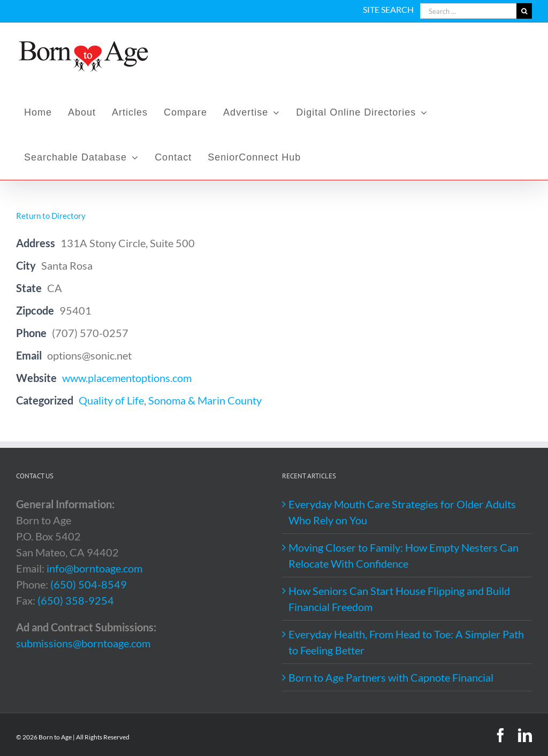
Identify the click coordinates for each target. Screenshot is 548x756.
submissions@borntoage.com (83, 643)
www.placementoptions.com (127, 378)
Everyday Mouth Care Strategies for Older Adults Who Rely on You (402, 512)
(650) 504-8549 (89, 584)
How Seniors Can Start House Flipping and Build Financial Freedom (399, 599)
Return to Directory (51, 216)
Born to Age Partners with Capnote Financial (391, 677)
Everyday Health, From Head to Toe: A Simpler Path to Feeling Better (406, 642)
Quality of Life (111, 400)
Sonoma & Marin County (205, 400)
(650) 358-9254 (76, 600)
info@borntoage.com (94, 568)
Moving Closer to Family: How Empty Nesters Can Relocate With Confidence (404, 555)
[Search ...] (468, 11)
